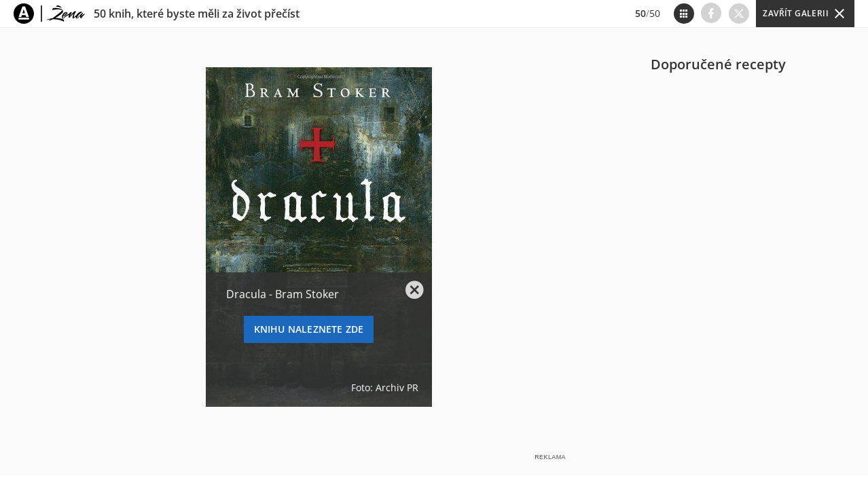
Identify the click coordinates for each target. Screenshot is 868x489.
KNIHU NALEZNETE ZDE (309, 329)
